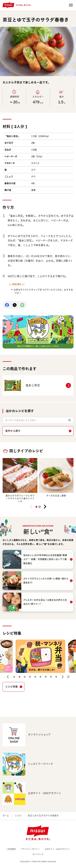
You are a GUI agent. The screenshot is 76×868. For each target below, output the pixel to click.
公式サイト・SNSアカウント (57, 849)
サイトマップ (38, 854)
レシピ (18, 816)
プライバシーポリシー (30, 849)
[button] (36, 507)
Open (71, 5)
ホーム (6, 816)
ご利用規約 (11, 849)
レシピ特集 (12, 687)
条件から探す (13, 431)
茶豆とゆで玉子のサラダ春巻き (43, 816)
